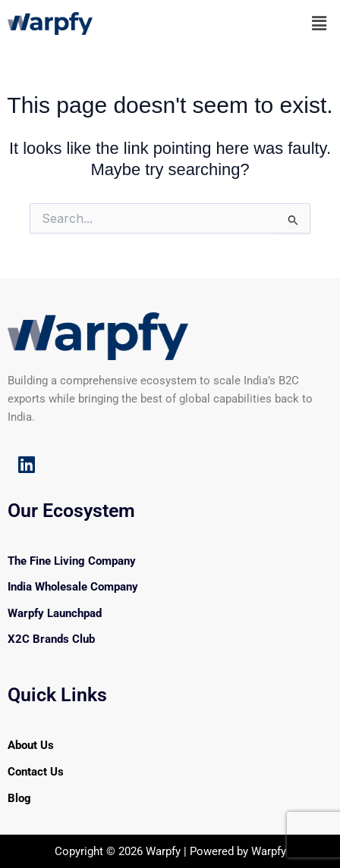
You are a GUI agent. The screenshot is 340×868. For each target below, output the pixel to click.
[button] (320, 23)
